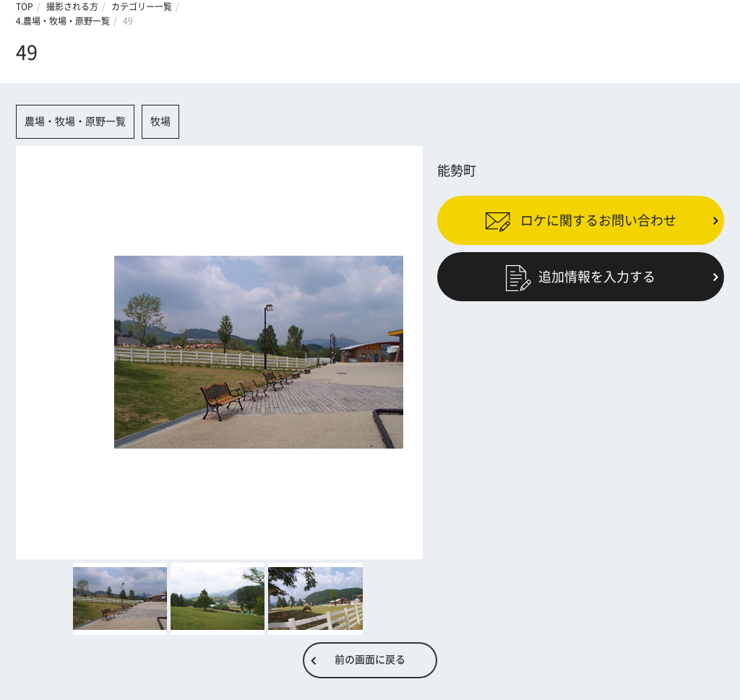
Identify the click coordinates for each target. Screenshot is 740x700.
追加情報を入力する (581, 277)
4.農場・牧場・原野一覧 (63, 21)
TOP (25, 7)
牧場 (160, 121)
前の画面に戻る (370, 660)
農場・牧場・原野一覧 (75, 121)
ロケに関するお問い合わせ (581, 220)
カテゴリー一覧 (142, 7)
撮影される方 (72, 7)
